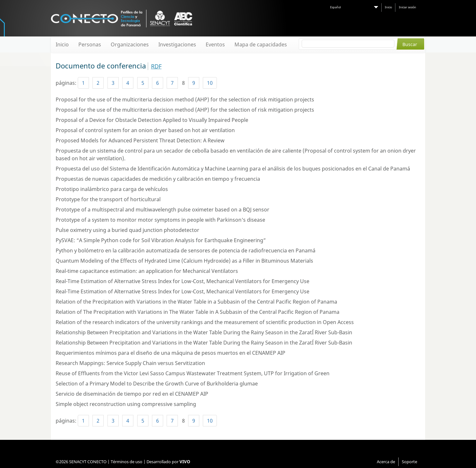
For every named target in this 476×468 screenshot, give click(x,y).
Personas (90, 44)
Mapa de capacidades (261, 44)
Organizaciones (130, 44)
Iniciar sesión (408, 7)
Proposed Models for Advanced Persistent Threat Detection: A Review (140, 140)
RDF (156, 66)
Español (335, 7)
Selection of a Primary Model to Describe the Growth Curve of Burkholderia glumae (157, 384)
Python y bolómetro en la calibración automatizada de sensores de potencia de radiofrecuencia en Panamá (186, 250)
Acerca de (386, 462)
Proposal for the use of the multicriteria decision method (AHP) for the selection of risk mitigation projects (185, 99)
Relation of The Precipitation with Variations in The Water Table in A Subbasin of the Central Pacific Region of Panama (198, 312)
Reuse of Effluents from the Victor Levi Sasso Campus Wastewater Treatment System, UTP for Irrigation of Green (193, 373)
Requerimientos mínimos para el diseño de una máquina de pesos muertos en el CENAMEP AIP (171, 353)
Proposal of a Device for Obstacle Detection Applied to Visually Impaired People (152, 120)
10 (210, 83)
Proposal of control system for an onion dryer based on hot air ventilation (145, 130)
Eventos (215, 44)
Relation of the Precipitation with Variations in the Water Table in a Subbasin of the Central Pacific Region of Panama (196, 302)
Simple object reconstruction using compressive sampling (126, 404)
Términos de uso (127, 462)
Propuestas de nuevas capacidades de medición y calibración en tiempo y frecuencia (158, 179)
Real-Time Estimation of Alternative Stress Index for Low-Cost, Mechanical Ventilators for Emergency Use (182, 281)
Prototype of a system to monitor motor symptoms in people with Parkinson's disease (160, 220)
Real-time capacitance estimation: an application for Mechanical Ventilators (147, 271)
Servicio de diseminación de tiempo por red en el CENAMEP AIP (132, 394)
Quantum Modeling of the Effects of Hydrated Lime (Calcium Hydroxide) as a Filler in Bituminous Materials (184, 261)
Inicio (388, 7)
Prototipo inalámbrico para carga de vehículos (112, 189)
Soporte (409, 462)
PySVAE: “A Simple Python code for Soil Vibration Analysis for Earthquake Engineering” (161, 240)
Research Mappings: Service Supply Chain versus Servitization (130, 363)
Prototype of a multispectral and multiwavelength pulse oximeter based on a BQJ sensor (163, 210)
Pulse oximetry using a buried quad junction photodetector (127, 230)
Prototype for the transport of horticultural (108, 199)
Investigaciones (177, 44)
